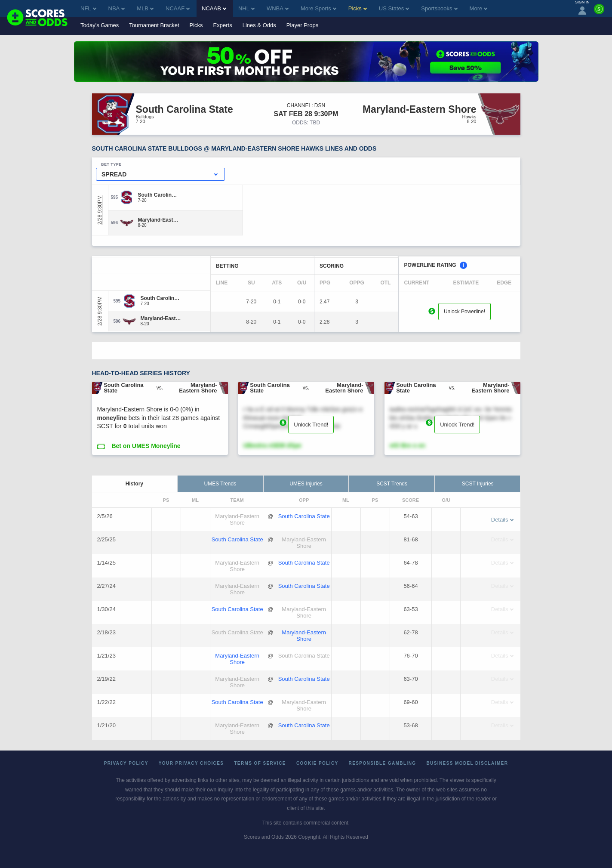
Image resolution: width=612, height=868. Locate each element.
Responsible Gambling (383, 763)
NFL (88, 8)
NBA (117, 8)
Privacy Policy (126, 763)
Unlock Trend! (311, 425)
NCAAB (214, 8)
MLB (145, 8)
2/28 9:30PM (100, 210)
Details (502, 520)
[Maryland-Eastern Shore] (158, 220)
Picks (196, 25)
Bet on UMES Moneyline (146, 446)
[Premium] (599, 12)
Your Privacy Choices (191, 763)
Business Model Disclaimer (467, 763)
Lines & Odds (259, 25)
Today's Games (100, 25)
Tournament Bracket (154, 25)
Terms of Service (260, 763)
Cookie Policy (317, 763)
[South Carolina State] (158, 195)
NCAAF (178, 8)
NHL (246, 8)
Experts (223, 25)
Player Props (302, 25)
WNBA (278, 8)
